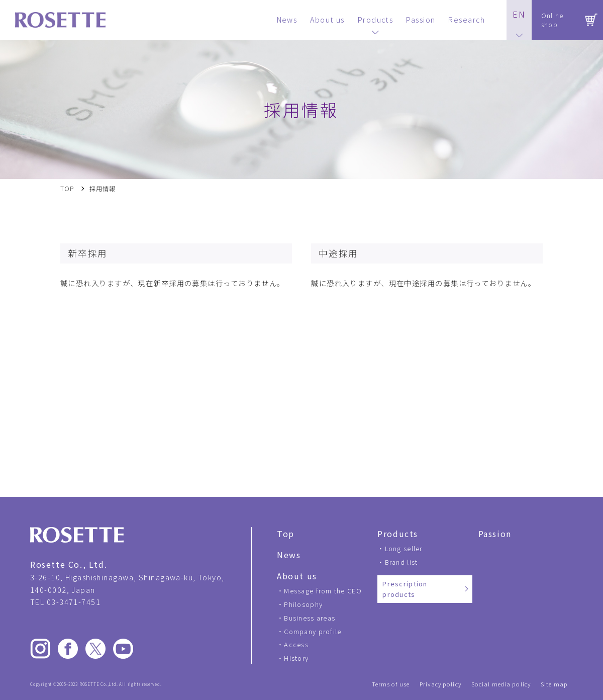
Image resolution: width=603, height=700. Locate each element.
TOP (67, 189)
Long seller (404, 548)
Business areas (310, 618)
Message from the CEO (323, 591)
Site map (554, 684)
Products (398, 534)
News (289, 555)
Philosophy (303, 604)
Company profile (313, 631)
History (296, 658)
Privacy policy (440, 684)
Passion (495, 534)
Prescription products (405, 589)
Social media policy (501, 684)
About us (297, 576)
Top (286, 534)
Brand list (401, 562)
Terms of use (391, 684)
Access (296, 644)
